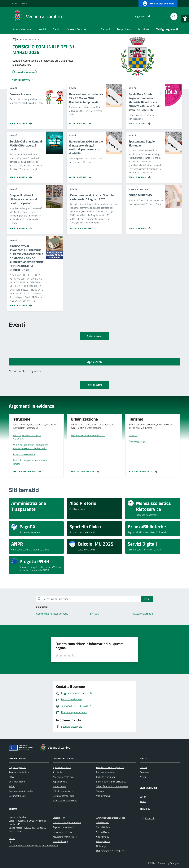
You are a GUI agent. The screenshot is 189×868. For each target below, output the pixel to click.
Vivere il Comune (77, 29)
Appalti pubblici (60, 782)
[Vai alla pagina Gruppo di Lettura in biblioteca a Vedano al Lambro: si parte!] (20, 227)
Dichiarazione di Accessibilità (110, 851)
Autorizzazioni (59, 786)
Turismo (100, 791)
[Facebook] (148, 16)
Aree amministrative (19, 772)
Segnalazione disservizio (64, 827)
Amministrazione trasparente (111, 818)
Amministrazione (22, 29)
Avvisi (143, 777)
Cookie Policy (103, 837)
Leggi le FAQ (59, 818)
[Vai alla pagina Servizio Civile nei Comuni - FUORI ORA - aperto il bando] (20, 176)
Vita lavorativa (103, 796)
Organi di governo (17, 767)
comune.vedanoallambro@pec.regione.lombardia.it (33, 846)
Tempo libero (124, 29)
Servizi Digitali (103, 832)
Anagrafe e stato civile (64, 777)
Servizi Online (103, 827)
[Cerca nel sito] (174, 16)
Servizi (57, 29)
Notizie (143, 767)
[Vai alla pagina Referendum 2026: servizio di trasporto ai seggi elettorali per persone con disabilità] (80, 176)
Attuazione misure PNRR (65, 837)
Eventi (143, 801)
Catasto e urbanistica (63, 791)
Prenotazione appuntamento (67, 822)
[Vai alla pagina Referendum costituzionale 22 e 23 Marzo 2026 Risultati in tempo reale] (80, 122)
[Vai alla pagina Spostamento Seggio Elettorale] (139, 176)
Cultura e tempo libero (63, 796)
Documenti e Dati (17, 796)
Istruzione (144, 29)
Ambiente (57, 772)
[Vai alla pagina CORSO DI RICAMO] (139, 227)
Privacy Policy (103, 841)
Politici (12, 786)
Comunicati (145, 772)
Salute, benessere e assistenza (111, 782)
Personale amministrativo (21, 791)
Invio (147, 599)
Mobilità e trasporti (106, 777)
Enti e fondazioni (17, 782)
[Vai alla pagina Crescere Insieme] (20, 122)
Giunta (12, 838)
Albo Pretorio (103, 822)
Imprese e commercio (107, 772)
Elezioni (105, 29)
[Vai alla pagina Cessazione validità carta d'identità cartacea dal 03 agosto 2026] (81, 227)
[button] (185, 19)
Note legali (102, 846)
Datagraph (175, 863)
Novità (42, 29)
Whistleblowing (60, 841)
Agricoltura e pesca (62, 767)
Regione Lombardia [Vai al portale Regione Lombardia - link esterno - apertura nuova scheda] (20, 3)
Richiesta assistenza (63, 832)
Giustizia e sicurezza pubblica (110, 767)
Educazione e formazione (65, 801)
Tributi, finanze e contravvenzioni (112, 786)
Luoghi (143, 797)
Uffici (11, 777)
